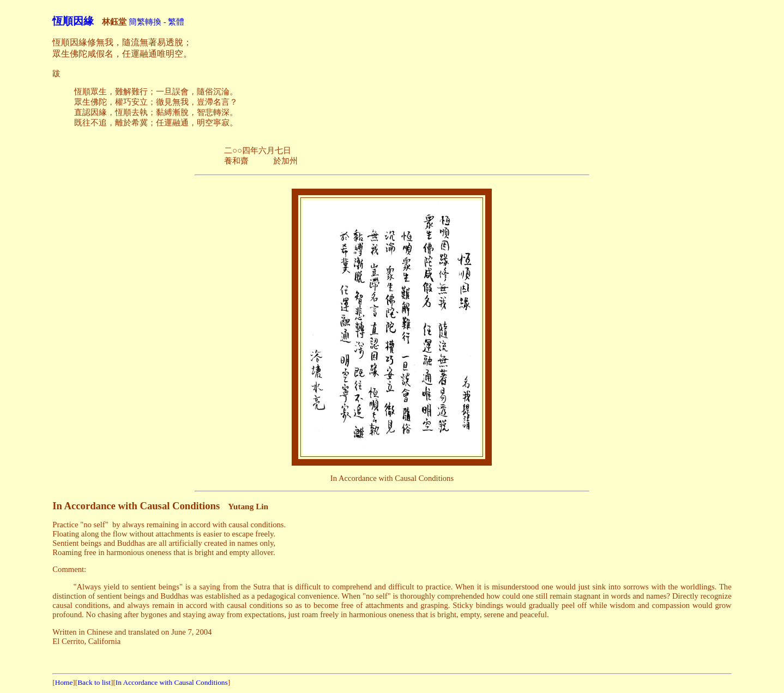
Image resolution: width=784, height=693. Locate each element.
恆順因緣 (73, 21)
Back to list (94, 682)
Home (64, 682)
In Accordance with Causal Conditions (172, 682)
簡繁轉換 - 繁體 (156, 22)
